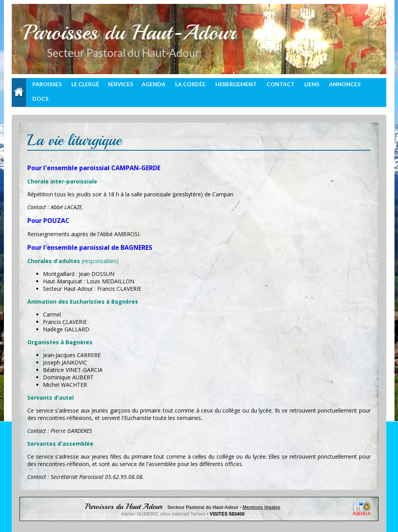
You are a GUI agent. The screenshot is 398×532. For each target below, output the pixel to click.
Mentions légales (262, 507)
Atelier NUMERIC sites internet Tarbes (164, 514)
